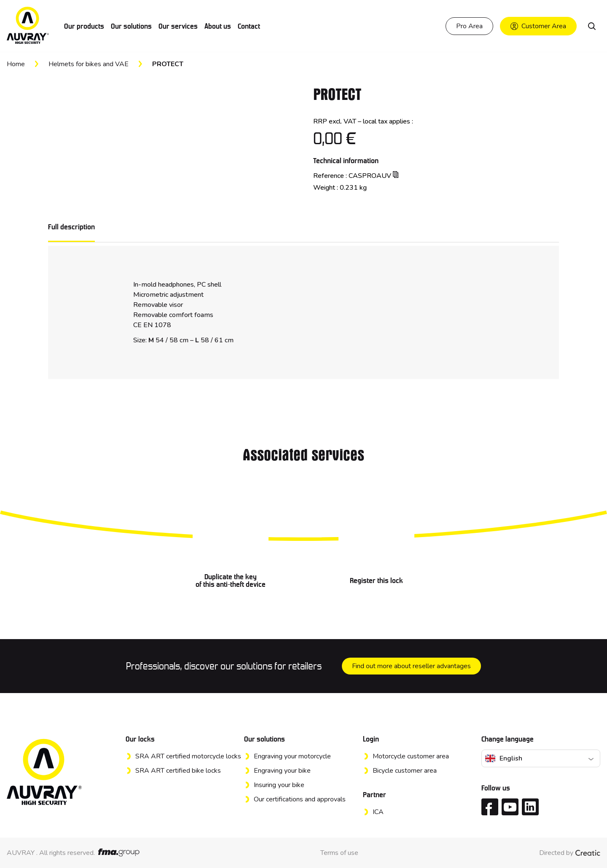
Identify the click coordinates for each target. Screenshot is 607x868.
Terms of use (339, 853)
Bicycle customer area (405, 771)
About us (218, 26)
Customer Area (538, 26)
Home (16, 64)
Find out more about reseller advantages (411, 666)
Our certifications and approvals (300, 799)
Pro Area (469, 26)
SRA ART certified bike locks (178, 771)
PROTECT (168, 64)
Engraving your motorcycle (292, 756)
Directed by (570, 853)
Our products (84, 26)
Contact (249, 26)
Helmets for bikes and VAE (89, 64)
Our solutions (131, 26)
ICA (378, 812)
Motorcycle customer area (411, 756)
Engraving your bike (282, 771)
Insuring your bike (279, 785)
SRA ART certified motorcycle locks (188, 756)
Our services (178, 26)
